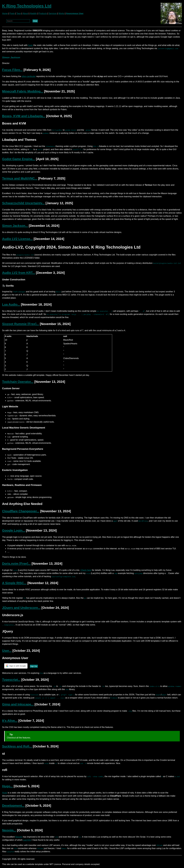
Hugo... (7, 786)
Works (61, 13)
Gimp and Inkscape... (18, 704)
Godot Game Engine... (19, 159)
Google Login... (14, 530)
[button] (16, 666)
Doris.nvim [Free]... (16, 564)
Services (53, 13)
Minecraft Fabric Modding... (23, 91)
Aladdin (33, 13)
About (25, 13)
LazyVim (27, 840)
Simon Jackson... (15, 226)
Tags (19, 13)
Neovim (19, 837)
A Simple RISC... (14, 583)
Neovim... (9, 830)
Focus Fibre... (12, 70)
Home (5, 13)
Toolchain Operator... (18, 382)
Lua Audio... (11, 304)
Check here (86, 570)
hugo (30, 45)
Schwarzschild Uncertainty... (23, 203)
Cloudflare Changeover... (21, 511)
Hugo (5, 793)
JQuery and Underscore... (21, 608)
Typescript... (11, 680)
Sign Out (34, 666)
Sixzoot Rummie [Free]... (21, 324)
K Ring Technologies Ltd (27, 6)
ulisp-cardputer (29, 76)
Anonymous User (75, 13)
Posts (12, 13)
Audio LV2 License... (17, 239)
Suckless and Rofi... (17, 746)
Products (43, 13)
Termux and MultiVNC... (20, 178)
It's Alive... (10, 721)
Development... (13, 806)
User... (7, 651)
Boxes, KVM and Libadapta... (24, 116)
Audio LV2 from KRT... (19, 273)
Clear (35, 21)
